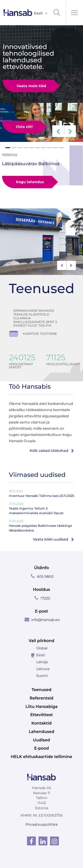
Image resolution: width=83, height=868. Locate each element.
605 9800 (45, 577)
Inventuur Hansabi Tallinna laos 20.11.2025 (41, 493)
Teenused (41, 288)
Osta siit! (24, 127)
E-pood (41, 748)
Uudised (41, 740)
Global (42, 648)
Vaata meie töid (31, 86)
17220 (45, 598)
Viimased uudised (37, 475)
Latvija (42, 662)
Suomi (42, 676)
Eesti (41, 655)
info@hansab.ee (45, 620)
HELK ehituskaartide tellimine (42, 757)
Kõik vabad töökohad (49, 451)
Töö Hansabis (30, 386)
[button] (58, 131)
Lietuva (43, 669)
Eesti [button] (41, 13)
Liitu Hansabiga (41, 707)
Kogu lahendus (28, 180)
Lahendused (41, 732)
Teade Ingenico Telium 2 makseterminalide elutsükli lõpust (36, 508)
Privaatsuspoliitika (41, 824)
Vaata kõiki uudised (51, 539)
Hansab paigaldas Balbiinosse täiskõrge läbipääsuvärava (41, 526)
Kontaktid (42, 723)
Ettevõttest (41, 715)
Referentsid (41, 698)
